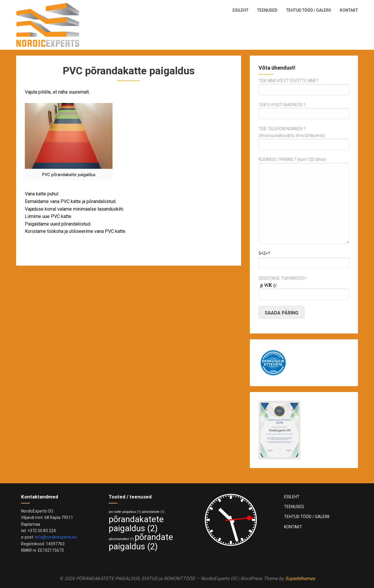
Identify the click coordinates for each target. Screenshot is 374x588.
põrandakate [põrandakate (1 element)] (153, 512)
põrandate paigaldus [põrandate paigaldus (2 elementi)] (141, 542)
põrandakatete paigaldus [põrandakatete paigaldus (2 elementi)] (136, 524)
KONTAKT (349, 10)
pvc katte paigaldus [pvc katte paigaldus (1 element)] (125, 512)
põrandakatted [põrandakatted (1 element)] (121, 539)
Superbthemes (300, 578)
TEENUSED (267, 10)
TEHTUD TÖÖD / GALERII (309, 10)
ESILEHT (240, 10)
